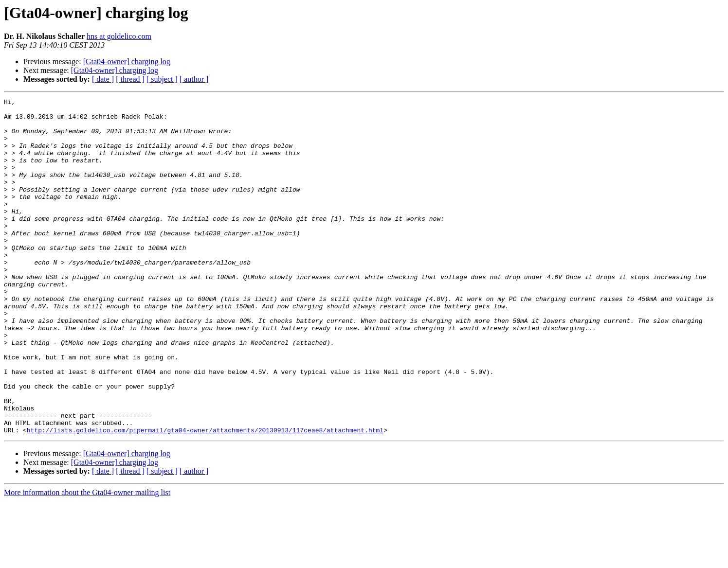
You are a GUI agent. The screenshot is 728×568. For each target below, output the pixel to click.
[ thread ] (130, 79)
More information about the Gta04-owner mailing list (87, 559)
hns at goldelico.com (119, 36)
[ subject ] (162, 79)
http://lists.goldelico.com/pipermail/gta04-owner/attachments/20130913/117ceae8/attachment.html (205, 497)
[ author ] (194, 79)
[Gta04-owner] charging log (127, 62)
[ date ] (103, 79)
